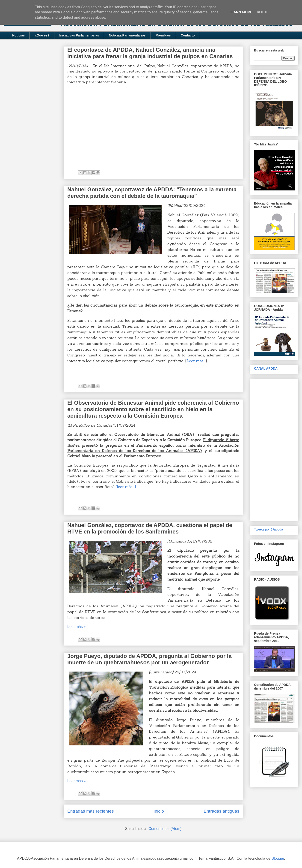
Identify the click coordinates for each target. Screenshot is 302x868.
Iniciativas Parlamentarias (79, 35)
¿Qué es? (42, 35)
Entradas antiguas (221, 811)
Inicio (159, 811)
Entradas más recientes (91, 811)
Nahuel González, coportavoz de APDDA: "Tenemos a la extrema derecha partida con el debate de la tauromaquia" (152, 193)
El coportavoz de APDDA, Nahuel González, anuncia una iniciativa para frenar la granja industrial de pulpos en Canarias (150, 53)
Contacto (188, 35)
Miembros (163, 35)
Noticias (18, 35)
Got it (262, 12)
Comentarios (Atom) (165, 829)
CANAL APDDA (266, 368)
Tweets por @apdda (269, 529)
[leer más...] (126, 487)
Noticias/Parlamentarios (127, 35)
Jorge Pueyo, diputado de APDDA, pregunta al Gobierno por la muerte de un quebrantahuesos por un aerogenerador (150, 659)
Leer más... (196, 361)
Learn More (241, 12)
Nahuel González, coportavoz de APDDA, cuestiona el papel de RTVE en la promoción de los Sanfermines (150, 528)
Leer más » (77, 627)
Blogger (278, 858)
